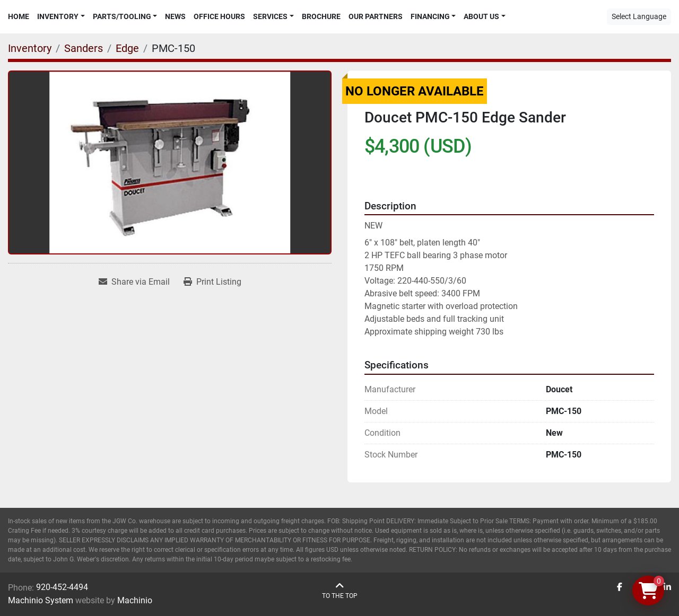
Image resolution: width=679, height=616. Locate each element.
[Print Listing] (212, 282)
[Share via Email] (134, 282)
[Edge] (127, 48)
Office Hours (219, 16)
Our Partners (376, 16)
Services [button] (270, 16)
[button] (61, 17)
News (175, 16)
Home (19, 16)
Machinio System (41, 600)
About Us (481, 16)
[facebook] (620, 587)
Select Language (639, 16)
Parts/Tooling (122, 16)
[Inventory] (30, 48)
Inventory (58, 16)
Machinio (135, 600)
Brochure (321, 16)
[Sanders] (84, 48)
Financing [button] (430, 16)
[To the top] (340, 591)
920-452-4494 (62, 587)
